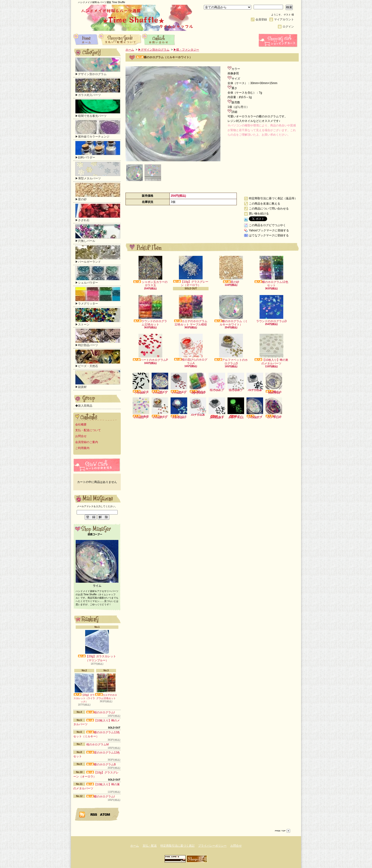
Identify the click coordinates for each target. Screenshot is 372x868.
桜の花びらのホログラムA (191, 349)
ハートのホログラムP (150, 348)
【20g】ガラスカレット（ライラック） (84, 688)
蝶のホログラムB (101, 764)
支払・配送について (120, 39)
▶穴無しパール (98, 233)
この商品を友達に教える (265, 204)
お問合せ (159, 39)
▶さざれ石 (98, 213)
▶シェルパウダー (98, 275)
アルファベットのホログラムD (231, 349)
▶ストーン (98, 317)
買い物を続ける (259, 214)
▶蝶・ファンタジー (186, 50)
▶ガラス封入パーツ (98, 88)
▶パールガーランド (98, 254)
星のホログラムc (236, 408)
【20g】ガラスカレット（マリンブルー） (97, 646)
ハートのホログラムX (198, 407)
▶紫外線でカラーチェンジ (98, 129)
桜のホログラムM (98, 744)
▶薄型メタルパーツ (98, 171)
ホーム (86, 39)
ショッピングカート (279, 40)
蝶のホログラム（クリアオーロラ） (274, 384)
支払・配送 (150, 846)
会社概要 (81, 424)
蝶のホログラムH (274, 408)
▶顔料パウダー (98, 150)
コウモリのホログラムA (141, 384)
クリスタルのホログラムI (179, 408)
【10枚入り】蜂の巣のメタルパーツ (271, 349)
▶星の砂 (98, 192)
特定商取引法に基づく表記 (177, 846)
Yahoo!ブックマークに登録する (269, 230)
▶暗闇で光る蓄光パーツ (98, 108)
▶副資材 (98, 379)
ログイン (288, 27)
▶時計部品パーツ (98, 338)
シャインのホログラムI (255, 408)
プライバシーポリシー (212, 846)
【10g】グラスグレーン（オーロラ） (191, 271)
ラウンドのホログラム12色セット (150, 311)
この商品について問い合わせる (269, 209)
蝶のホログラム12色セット (271, 271)
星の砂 (231, 270)
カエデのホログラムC (179, 384)
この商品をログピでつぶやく (267, 225)
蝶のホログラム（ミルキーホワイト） (231, 311)
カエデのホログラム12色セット (106, 687)
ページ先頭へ (283, 831)
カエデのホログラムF (160, 408)
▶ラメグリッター (98, 296)
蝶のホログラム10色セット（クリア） (198, 384)
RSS (94, 814)
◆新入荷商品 (84, 406)
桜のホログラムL (217, 382)
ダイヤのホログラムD (160, 384)
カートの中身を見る (97, 465)
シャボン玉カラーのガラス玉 (150, 271)
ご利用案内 (82, 448)
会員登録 (261, 19)
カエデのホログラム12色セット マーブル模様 (191, 311)
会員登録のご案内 (87, 442)
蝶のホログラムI (100, 796)
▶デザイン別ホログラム (98, 67)
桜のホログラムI (100, 712)
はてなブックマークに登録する (269, 235)
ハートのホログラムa (255, 382)
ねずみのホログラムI (217, 408)
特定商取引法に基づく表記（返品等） (273, 198)
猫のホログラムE (236, 382)
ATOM (105, 814)
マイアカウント (284, 19)
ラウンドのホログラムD (272, 309)
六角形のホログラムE (141, 408)
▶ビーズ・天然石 (98, 359)
